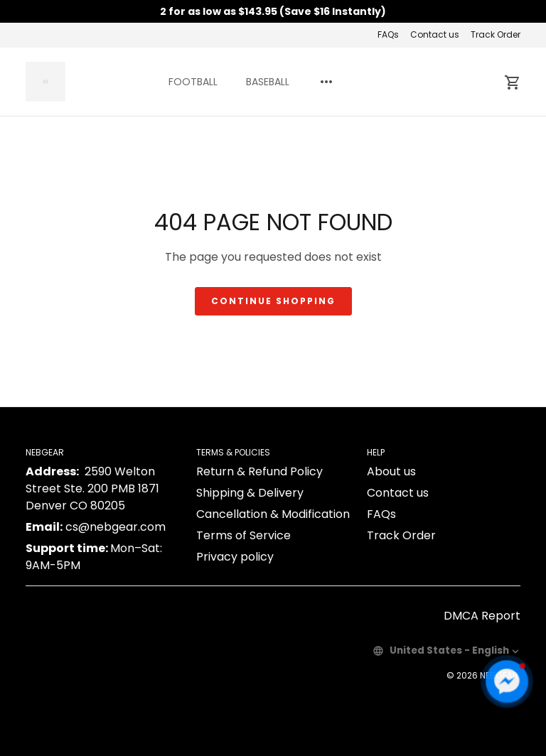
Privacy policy (235, 557)
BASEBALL (268, 82)
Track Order (496, 34)
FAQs (388, 34)
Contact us (435, 34)
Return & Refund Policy (259, 471)
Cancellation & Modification (273, 514)
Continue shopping (273, 301)
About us (391, 471)
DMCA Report (482, 616)
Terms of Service (243, 535)
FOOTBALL (193, 82)
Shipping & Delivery (250, 493)
